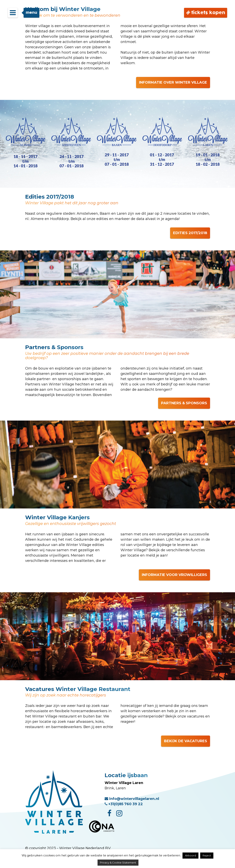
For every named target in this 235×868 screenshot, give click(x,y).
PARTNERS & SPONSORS (184, 403)
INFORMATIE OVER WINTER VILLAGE (173, 82)
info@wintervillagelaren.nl (132, 799)
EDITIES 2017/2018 (190, 233)
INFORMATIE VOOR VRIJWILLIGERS (174, 575)
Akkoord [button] (190, 855)
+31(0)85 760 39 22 (124, 804)
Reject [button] (207, 855)
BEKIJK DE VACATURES (186, 741)
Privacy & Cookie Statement (118, 863)
